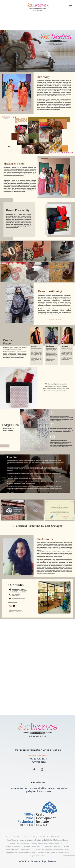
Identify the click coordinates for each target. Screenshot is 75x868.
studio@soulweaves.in (38, 756)
